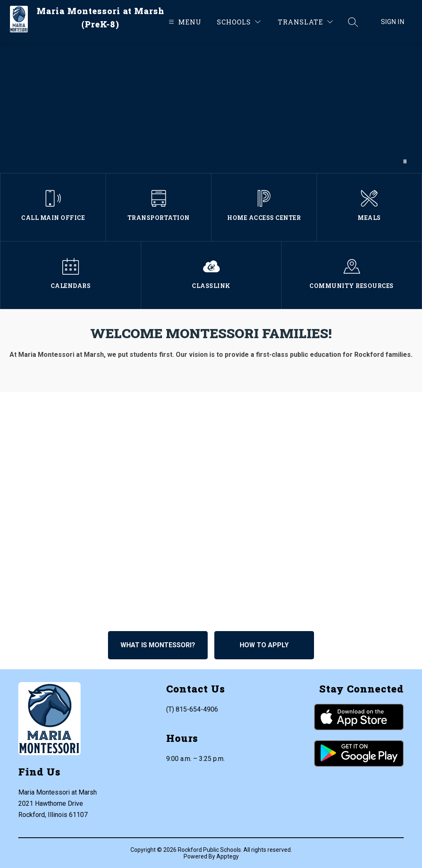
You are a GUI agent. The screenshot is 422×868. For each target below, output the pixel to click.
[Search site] (353, 22)
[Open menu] (184, 22)
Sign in (393, 22)
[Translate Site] (305, 22)
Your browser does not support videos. (211, 108)
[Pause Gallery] (405, 161)
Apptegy (228, 856)
